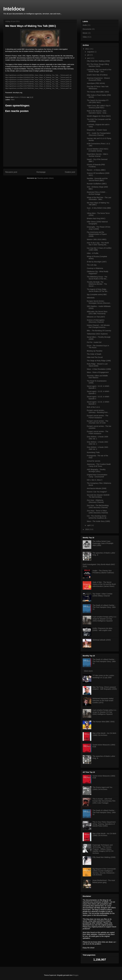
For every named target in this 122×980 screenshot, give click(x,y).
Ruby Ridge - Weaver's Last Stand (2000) (97, 365)
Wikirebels (91, 298)
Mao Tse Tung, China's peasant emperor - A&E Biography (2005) (105, 688)
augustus (91, 52)
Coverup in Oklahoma (95, 268)
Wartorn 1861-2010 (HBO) (97, 239)
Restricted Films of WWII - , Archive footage (97, 193)
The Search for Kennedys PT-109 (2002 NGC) (98, 101)
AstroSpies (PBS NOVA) (96, 83)
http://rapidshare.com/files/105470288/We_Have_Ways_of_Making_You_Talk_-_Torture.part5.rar (38, 84)
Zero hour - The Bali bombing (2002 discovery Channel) (98, 506)
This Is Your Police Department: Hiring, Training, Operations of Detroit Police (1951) (104, 824)
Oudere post (70, 172)
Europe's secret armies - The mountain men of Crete (98, 422)
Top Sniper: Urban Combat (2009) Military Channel (102, 595)
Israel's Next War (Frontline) (97, 75)
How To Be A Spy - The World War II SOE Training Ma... (98, 244)
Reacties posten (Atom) (46, 178)
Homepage (41, 172)
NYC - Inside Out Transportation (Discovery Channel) (99, 134)
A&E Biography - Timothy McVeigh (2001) (96, 470)
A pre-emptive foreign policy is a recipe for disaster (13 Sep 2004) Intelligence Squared (104, 619)
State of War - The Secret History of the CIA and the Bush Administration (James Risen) (104, 584)
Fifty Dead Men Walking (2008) (98, 61)
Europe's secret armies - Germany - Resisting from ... (98, 411)
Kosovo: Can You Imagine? (97, 492)
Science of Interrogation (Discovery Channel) (96, 321)
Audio (85, 25)
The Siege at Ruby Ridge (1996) (99, 361)
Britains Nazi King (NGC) (96, 218)
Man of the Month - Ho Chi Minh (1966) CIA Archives (104, 734)
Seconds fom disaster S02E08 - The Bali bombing (99, 496)
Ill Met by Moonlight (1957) (97, 262)
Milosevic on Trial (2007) (96, 317)
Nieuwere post (11, 172)
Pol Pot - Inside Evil (94, 342)
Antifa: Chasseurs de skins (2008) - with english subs (102, 629)
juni (89, 58)
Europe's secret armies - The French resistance (98, 417)
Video (13, 100)
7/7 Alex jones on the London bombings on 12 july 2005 (103, 677)
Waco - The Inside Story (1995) (98, 521)
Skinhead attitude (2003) (102, 640)
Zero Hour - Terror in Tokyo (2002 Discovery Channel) (97, 512)
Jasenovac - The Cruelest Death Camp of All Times (99, 465)
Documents (87, 29)
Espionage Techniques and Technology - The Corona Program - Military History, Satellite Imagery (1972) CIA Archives (103, 849)
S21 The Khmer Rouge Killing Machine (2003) (98, 65)
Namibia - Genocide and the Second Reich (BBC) (97, 179)
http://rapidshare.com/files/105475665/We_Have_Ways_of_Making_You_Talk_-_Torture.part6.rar (38, 86)
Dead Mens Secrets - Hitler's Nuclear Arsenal (97, 155)
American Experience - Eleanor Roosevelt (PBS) (98, 79)
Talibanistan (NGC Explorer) (97, 334)
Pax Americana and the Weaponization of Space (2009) (97, 234)
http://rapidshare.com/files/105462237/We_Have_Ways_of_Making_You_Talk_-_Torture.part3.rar (38, 80)
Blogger (76, 975)
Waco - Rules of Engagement (98, 372)
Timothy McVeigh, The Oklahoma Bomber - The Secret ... (97, 284)
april (89, 525)
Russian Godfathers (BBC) (97, 184)
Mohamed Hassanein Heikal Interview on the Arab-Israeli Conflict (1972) (103, 701)
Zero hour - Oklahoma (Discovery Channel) (95, 501)
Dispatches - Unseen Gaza (97, 130)
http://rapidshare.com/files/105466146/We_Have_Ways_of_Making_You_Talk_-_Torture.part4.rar (38, 82)
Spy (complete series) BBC (97, 294)
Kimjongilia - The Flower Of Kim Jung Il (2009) (99, 228)
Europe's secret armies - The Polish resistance (98, 432)
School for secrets (94, 461)
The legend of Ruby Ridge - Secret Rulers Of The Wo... (98, 290)
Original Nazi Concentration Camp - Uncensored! (97, 476)
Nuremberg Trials (93, 452)
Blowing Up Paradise (95, 351)
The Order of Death (94, 354)
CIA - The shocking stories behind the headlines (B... (97, 517)
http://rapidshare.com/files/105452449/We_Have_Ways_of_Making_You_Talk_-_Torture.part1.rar (38, 75)
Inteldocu (14, 9)
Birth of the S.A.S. (93, 407)
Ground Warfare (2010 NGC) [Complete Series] (98, 150)
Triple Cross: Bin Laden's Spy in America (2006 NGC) (99, 107)
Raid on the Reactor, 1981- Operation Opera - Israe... (97, 112)
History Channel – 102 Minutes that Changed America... (98, 326)
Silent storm (88, 671)
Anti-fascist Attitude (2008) (97, 488)
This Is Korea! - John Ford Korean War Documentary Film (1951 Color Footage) (104, 801)
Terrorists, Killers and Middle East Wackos (97, 377)
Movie (85, 33)
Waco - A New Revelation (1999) (99, 369)
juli (88, 55)
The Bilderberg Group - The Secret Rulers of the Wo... (97, 278)
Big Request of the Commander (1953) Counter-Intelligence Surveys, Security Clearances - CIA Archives (104, 872)
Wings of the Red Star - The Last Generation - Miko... (99, 198)
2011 (87, 49)
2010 (87, 529)
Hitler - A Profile (93, 253)
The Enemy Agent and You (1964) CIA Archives (102, 788)
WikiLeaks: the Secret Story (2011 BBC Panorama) (97, 313)
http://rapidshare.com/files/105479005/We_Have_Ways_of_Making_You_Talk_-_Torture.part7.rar (38, 88)
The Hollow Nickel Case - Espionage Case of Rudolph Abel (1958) (103, 543)
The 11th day (92, 265)
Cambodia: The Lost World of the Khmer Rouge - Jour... (99, 71)
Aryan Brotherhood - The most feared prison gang (104, 881)
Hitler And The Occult (95, 357)
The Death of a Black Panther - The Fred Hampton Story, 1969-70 (104, 607)
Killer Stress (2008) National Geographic (97, 223)
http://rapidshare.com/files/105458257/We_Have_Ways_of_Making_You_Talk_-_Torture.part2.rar (38, 77)
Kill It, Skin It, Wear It (95, 480)
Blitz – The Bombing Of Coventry (99, 331)
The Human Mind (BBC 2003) (98, 92)
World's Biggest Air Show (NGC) (99, 116)
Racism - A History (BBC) (96, 170)
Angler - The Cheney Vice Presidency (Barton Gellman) (103, 572)
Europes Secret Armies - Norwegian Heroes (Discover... (99, 302)
